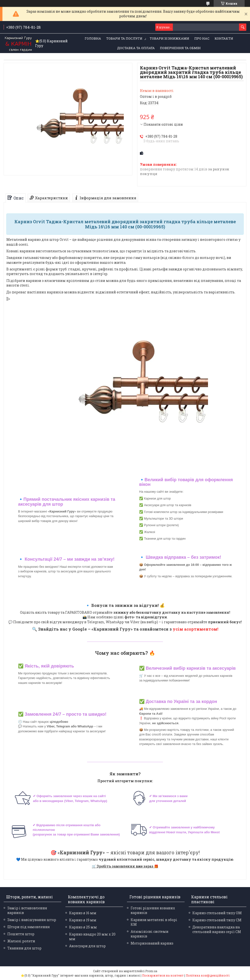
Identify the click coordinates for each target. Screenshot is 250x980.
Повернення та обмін (180, 48)
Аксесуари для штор (87, 946)
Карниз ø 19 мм (83, 920)
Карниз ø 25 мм (83, 927)
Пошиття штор (21, 934)
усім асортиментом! (195, 629)
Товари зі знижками (169, 38)
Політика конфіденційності (208, 975)
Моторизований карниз (152, 943)
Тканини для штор (24, 948)
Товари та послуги (124, 38)
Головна (93, 38)
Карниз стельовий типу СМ (217, 920)
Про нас (202, 38)
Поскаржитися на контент (163, 975)
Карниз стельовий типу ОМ (217, 913)
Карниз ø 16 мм (83, 913)
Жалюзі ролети (21, 941)
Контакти (224, 38)
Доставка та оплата (136, 48)
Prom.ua (151, 971)
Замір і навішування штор (32, 920)
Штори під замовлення (29, 927)
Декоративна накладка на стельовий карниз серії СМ (217, 929)
